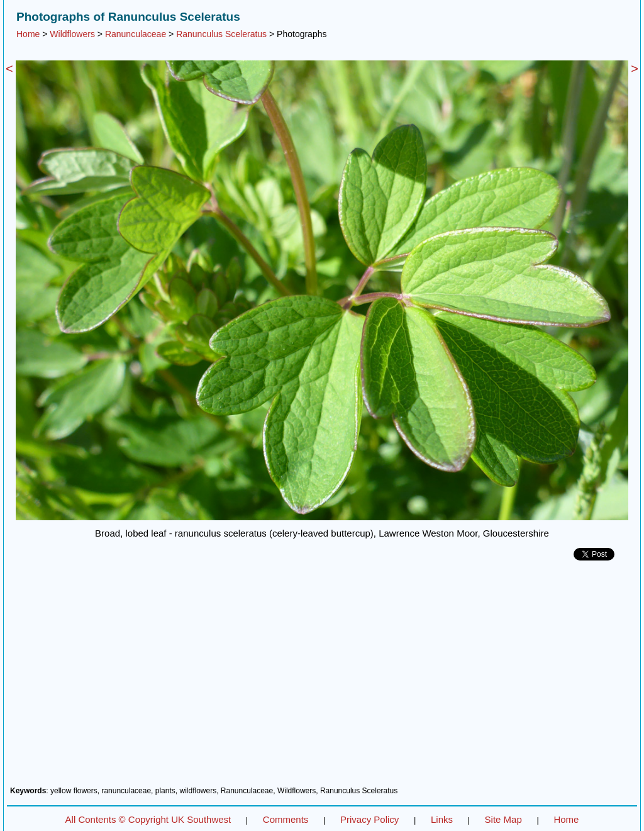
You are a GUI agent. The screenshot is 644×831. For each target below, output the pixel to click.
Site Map (503, 819)
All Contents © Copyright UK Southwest (148, 819)
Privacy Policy (369, 819)
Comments (286, 819)
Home (28, 34)
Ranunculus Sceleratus (221, 34)
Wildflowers (72, 34)
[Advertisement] (322, 678)
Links (442, 819)
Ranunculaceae (136, 34)
